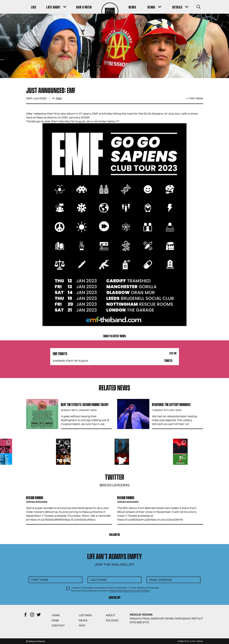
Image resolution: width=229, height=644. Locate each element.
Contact (58, 625)
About (111, 615)
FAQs (55, 620)
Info (82, 625)
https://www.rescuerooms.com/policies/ (129, 591)
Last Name (98, 580)
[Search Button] (199, 7)
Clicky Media (196, 641)
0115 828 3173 (139, 622)
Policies (112, 620)
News (83, 620)
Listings (85, 615)
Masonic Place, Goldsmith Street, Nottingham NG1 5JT (166, 618)
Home (56, 615)
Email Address (161, 580)
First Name (40, 580)
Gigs (59, 98)
